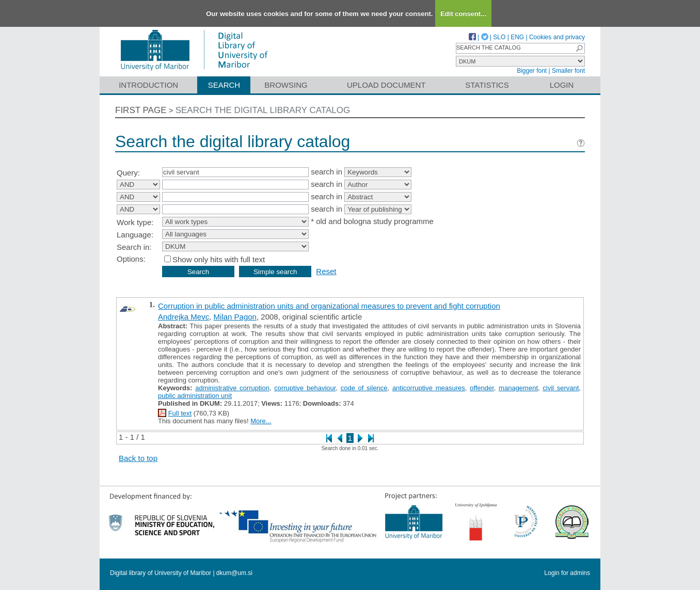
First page (141, 110)
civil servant (561, 388)
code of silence (364, 388)
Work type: (135, 222)
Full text (180, 413)
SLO (499, 37)
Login (562, 85)
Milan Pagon (235, 317)
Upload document (386, 85)
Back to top (138, 458)
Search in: (134, 247)
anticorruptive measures (429, 388)
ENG (517, 37)
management (518, 388)
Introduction (148, 85)
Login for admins (567, 573)
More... (261, 421)
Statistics (487, 85)
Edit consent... (463, 14)
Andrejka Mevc (184, 317)
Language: (135, 235)
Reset (326, 271)
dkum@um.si (234, 573)
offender (482, 388)
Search (224, 85)
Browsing (286, 85)
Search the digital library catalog (263, 110)
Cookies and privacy (557, 37)
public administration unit (195, 396)
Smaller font (568, 71)
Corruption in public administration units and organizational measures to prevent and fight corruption (329, 306)
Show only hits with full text (219, 259)
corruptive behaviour (305, 388)
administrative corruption (232, 388)
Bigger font (532, 71)
